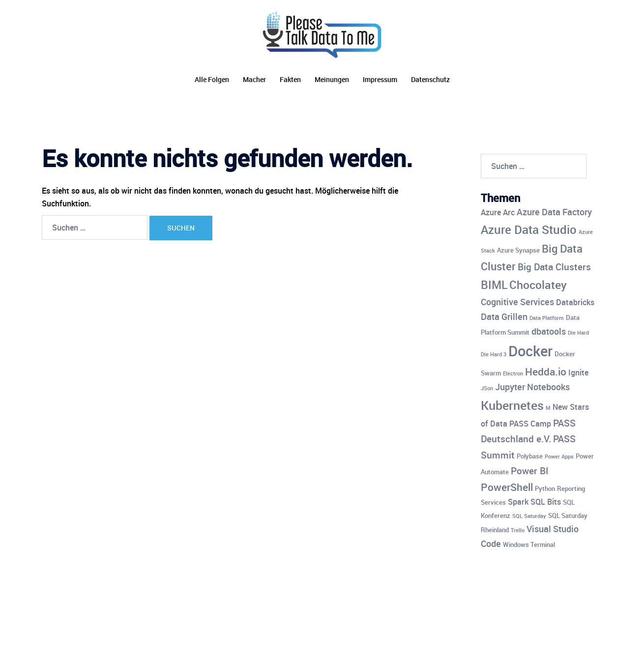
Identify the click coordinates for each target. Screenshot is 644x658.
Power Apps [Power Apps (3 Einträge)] (559, 457)
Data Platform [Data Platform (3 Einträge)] (547, 318)
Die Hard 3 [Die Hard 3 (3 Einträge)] (494, 354)
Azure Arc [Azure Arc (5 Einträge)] (498, 212)
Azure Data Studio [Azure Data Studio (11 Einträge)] (529, 229)
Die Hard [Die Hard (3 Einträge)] (578, 333)
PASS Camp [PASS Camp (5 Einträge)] (530, 424)
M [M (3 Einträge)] (548, 408)
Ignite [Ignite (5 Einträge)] (578, 372)
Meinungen (332, 79)
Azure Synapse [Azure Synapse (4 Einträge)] (518, 250)
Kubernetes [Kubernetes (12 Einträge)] (512, 405)
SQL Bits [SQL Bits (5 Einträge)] (546, 502)
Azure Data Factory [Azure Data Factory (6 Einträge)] (554, 212)
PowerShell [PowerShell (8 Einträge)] (507, 487)
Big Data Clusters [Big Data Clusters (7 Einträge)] (554, 267)
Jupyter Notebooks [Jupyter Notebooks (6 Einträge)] (532, 387)
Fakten (290, 79)
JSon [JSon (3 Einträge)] (487, 388)
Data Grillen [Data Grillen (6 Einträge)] (504, 316)
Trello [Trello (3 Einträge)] (518, 530)
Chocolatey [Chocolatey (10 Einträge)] (538, 285)
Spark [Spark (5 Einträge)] (518, 502)
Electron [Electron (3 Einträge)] (513, 373)
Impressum (380, 79)
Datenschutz (430, 79)
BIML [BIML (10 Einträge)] (494, 285)
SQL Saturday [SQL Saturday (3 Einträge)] (529, 516)
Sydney (244, 641)
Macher (254, 79)
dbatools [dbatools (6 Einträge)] (549, 331)
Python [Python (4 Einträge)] (545, 488)
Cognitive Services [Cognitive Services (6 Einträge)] (517, 302)
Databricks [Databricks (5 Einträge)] (575, 302)
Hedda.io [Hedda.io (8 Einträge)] (546, 372)
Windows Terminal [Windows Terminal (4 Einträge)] (529, 544)
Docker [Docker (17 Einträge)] (530, 351)
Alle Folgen (212, 79)
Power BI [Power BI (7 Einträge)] (529, 471)
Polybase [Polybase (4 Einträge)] (530, 456)
